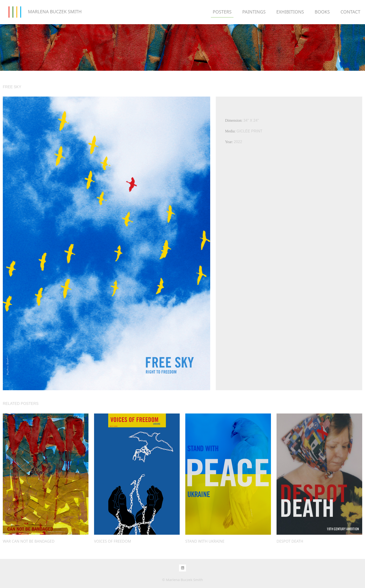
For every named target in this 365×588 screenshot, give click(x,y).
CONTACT (350, 12)
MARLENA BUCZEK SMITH (42, 12)
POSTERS (222, 12)
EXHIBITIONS (290, 12)
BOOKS (322, 12)
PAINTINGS (254, 12)
